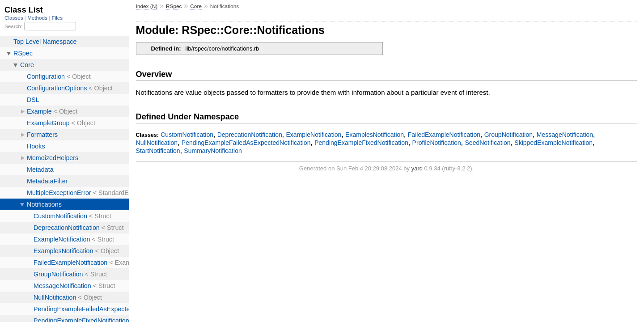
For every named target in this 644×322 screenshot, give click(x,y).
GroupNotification (508, 135)
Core (196, 6)
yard (417, 168)
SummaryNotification (213, 151)
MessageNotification (565, 135)
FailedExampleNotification (444, 135)
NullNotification (157, 143)
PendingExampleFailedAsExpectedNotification (246, 143)
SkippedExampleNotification (553, 143)
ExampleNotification (314, 135)
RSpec (174, 6)
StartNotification (158, 151)
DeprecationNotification (250, 135)
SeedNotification (487, 143)
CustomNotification (187, 135)
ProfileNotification (437, 143)
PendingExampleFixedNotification (361, 143)
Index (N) (147, 6)
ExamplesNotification (375, 135)
